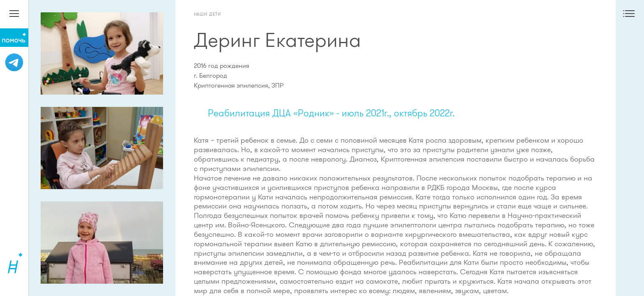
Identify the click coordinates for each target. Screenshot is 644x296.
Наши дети (208, 14)
